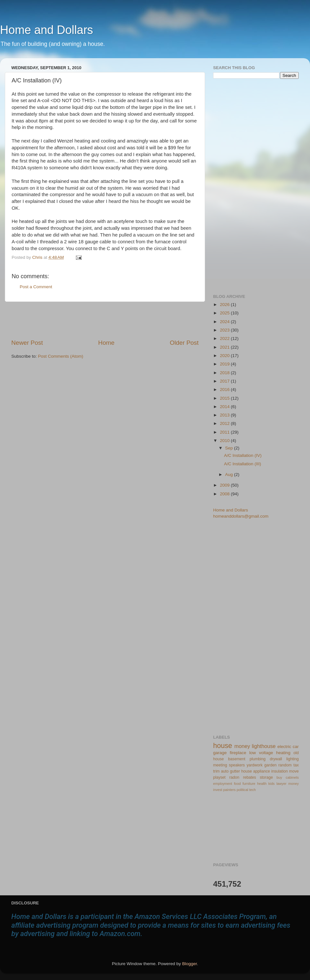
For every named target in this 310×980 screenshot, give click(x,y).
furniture (249, 784)
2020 (225, 356)
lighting (293, 759)
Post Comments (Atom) (61, 356)
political (243, 790)
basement (237, 759)
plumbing (258, 759)
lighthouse (264, 746)
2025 (225, 313)
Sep (230, 448)
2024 (225, 322)
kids (271, 784)
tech (253, 790)
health (262, 784)
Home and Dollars (46, 30)
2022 (225, 338)
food (237, 784)
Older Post (184, 343)
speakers (237, 765)
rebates (249, 777)
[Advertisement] (105, 320)
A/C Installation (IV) (243, 455)
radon (234, 777)
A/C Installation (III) (243, 464)
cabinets (292, 777)
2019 (225, 364)
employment (223, 784)
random (285, 765)
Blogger (190, 964)
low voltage (261, 753)
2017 (225, 381)
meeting (220, 765)
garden (271, 765)
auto (225, 771)
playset (219, 777)
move (294, 771)
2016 (225, 390)
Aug (230, 474)
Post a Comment (36, 287)
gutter (235, 771)
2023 (225, 330)
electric (284, 747)
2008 (225, 494)
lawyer (281, 784)
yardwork (255, 765)
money (242, 746)
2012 (225, 423)
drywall (276, 759)
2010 (225, 441)
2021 (225, 347)
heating (283, 753)
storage (266, 777)
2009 (225, 485)
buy (279, 777)
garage (220, 753)
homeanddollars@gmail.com (241, 516)
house (223, 746)
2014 (225, 407)
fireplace (238, 753)
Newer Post (27, 343)
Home (106, 343)
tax (296, 765)
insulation (279, 771)
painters (229, 790)
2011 (225, 432)
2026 (225, 305)
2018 (225, 373)
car (296, 747)
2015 (225, 398)
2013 (225, 415)
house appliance (256, 771)
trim (216, 771)
